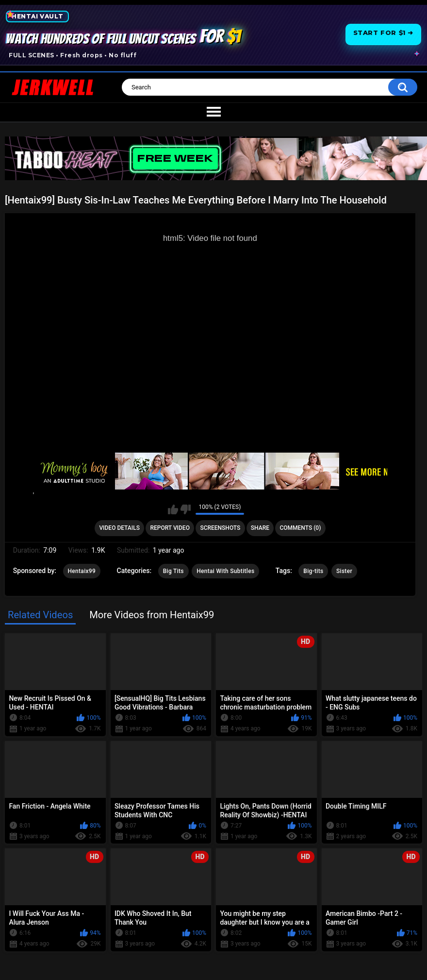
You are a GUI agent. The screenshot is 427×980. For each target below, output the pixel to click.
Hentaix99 (82, 571)
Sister (344, 571)
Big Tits (173, 571)
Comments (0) (300, 528)
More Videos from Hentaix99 (152, 615)
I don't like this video (186, 509)
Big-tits (313, 571)
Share (260, 528)
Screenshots (220, 528)
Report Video (170, 528)
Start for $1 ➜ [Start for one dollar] (383, 33)
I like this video (173, 509)
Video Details (119, 528)
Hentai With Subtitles (225, 571)
